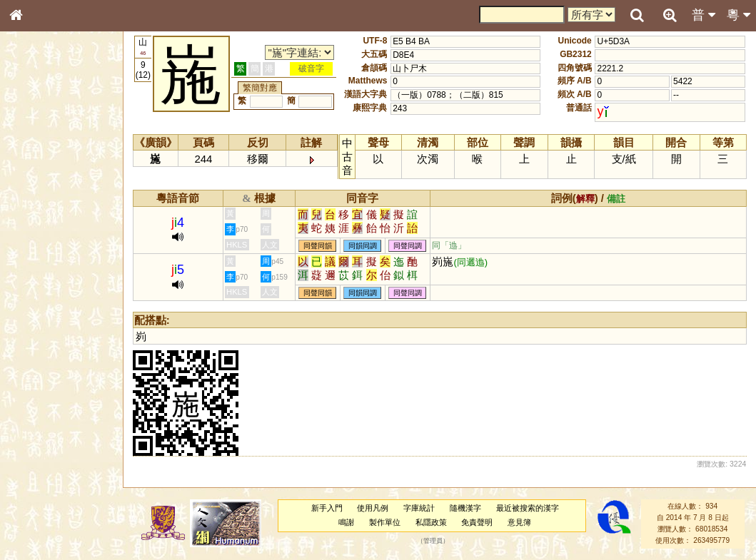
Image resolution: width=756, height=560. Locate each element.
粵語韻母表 (39, 306)
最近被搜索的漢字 (528, 508)
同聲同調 (408, 246)
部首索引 (35, 190)
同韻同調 (363, 246)
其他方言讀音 (44, 401)
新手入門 (327, 508)
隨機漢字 (465, 508)
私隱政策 (431, 522)
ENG (63, 157)
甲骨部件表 (39, 216)
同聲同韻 (318, 246)
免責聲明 (477, 522)
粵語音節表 (39, 280)
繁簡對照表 (39, 477)
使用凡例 (373, 508)
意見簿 (519, 522)
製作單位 (385, 522)
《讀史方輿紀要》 (52, 452)
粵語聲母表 (39, 292)
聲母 (29, 375)
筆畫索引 (35, 203)
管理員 (433, 541)
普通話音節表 (44, 388)
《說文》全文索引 (52, 439)
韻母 (49, 375)
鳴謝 (346, 522)
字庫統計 (419, 508)
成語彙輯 (35, 464)
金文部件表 (39, 230)
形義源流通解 (44, 243)
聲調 (68, 375)
